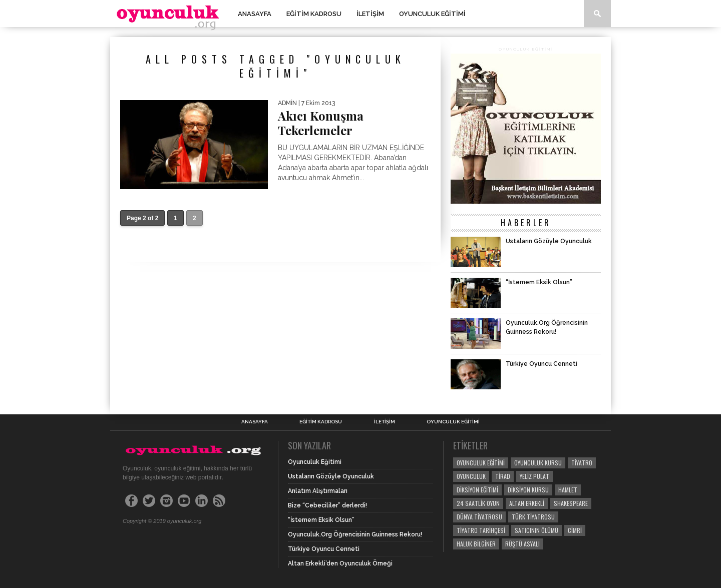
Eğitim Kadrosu (314, 14)
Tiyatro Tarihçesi (481, 530)
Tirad (503, 476)
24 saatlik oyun (478, 503)
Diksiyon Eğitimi (477, 490)
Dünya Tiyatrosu (479, 517)
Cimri (575, 530)
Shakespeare (571, 503)
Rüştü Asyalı (522, 544)
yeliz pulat (534, 476)
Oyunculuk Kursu (538, 463)
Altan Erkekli (527, 503)
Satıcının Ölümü (536, 530)
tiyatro (582, 463)
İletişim (370, 14)
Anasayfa (255, 14)
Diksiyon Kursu (528, 490)
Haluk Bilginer (476, 544)
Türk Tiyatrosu (533, 517)
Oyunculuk (471, 476)
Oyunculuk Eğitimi (432, 14)
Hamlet (568, 490)
